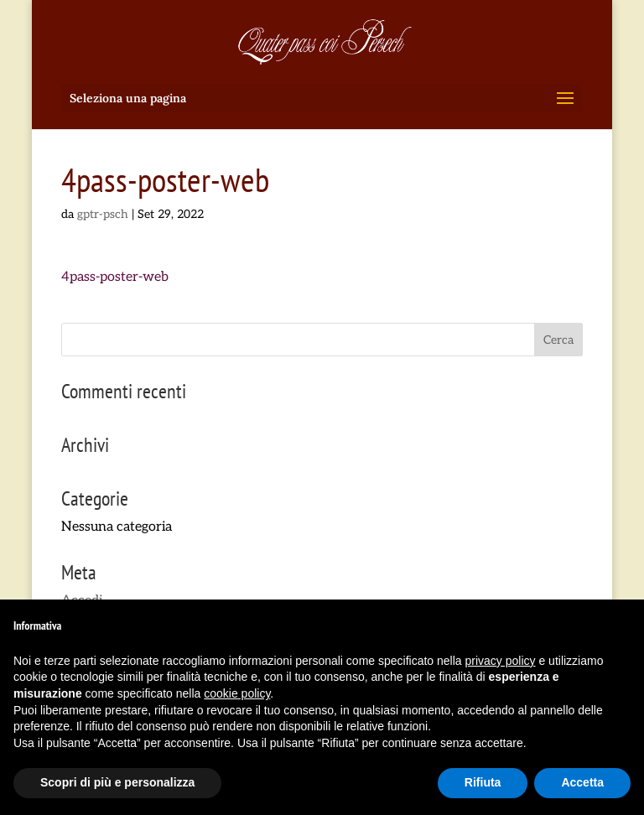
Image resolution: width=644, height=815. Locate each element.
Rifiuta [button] (483, 782)
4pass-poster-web (115, 277)
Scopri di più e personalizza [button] (117, 782)
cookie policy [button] (237, 693)
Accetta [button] (582, 782)
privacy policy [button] (501, 661)
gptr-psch (103, 214)
